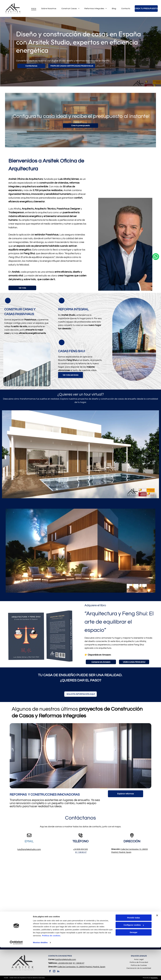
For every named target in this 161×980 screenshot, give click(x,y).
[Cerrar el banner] (157, 948)
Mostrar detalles (40, 975)
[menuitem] (34, 8)
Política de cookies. (51, 968)
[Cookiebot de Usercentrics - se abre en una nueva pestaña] (16, 975)
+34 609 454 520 (80, 849)
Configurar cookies (134, 958)
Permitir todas (134, 950)
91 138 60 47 (81, 852)
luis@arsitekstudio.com (29, 849)
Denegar (134, 965)
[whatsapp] (156, 490)
